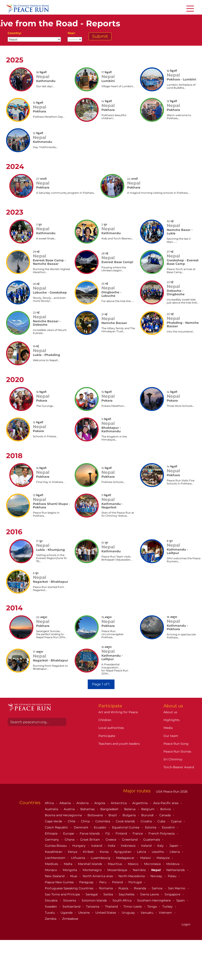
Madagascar (126, 858)
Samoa (157, 888)
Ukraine (84, 913)
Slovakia (52, 900)
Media (168, 728)
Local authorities (111, 728)
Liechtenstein (56, 858)
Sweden (51, 907)
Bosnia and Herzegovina (64, 815)
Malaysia (163, 858)
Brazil (113, 815)
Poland (118, 882)
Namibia (140, 870)
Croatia (147, 821)
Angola (100, 803)
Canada (165, 815)
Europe (69, 833)
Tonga (152, 907)
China (86, 821)
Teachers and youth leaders (119, 744)
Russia (124, 888)
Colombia (103, 821)
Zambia (51, 919)
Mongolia (70, 870)
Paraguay (87, 882)
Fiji (108, 833)
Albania (66, 803)
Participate (107, 736)
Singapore (173, 894)
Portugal (136, 882)
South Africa (122, 900)
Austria (70, 809)
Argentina (140, 803)
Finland (122, 833)
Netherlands (176, 870)
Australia (52, 809)
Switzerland (72, 907)
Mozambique (118, 870)
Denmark (81, 827)
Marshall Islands (90, 864)
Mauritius (115, 864)
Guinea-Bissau (56, 846)
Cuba (162, 821)
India (112, 846)
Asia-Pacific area (166, 803)
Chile (72, 821)
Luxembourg (101, 858)
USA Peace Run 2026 (171, 791)
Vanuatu (147, 913)
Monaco (51, 870)
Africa (50, 803)
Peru (103, 882)
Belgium (148, 809)
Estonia (151, 827)
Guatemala (152, 840)
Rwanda (140, 888)
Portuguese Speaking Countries (70, 888)
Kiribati (89, 852)
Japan (174, 846)
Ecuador (101, 827)
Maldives (52, 864)
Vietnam (166, 913)
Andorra (83, 803)
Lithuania (78, 858)
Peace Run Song (176, 744)
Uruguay (129, 913)
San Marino (177, 888)
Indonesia (129, 846)
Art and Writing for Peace (118, 712)
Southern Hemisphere (154, 900)
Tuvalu (50, 913)
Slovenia (70, 900)
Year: (71, 33)
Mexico (134, 864)
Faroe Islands (90, 833)
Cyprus (177, 821)
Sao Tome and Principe (63, 894)
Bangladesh (110, 809)
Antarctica (119, 803)
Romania (106, 888)
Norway (157, 876)
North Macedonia (132, 876)
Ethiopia (52, 833)
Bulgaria (130, 815)
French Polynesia (162, 833)
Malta (68, 864)
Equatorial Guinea (126, 827)
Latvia (142, 852)
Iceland (97, 846)
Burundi (148, 815)
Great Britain (90, 840)
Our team (171, 736)
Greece (111, 840)
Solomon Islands (95, 900)
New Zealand (55, 876)
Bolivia (166, 809)
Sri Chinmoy (173, 759)
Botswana (96, 815)
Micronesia (153, 864)
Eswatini (169, 827)
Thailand (112, 907)
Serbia (109, 894)
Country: (14, 33)
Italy (161, 846)
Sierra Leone (150, 894)
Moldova (173, 864)
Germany (52, 840)
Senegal (92, 894)
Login (186, 924)
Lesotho (158, 852)
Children (105, 720)
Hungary (79, 846)
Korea (105, 852)
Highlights (172, 720)
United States (106, 913)
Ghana (70, 840)
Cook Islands (126, 821)
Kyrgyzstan (123, 852)
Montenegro (93, 870)
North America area (98, 876)
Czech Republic (57, 827)
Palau (173, 876)
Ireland (147, 846)
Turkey (168, 907)
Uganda (67, 913)
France (138, 833)
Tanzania (93, 907)
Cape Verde (54, 821)
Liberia (175, 852)
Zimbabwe (70, 919)
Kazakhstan (54, 852)
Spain (181, 900)
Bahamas (88, 809)
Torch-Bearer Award (179, 767)
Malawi (146, 858)
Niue (74, 876)
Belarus (130, 809)
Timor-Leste (133, 907)
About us (170, 712)
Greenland (130, 840)
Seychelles (127, 894)
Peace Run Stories (177, 751)
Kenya (73, 852)
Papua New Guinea (60, 882)
